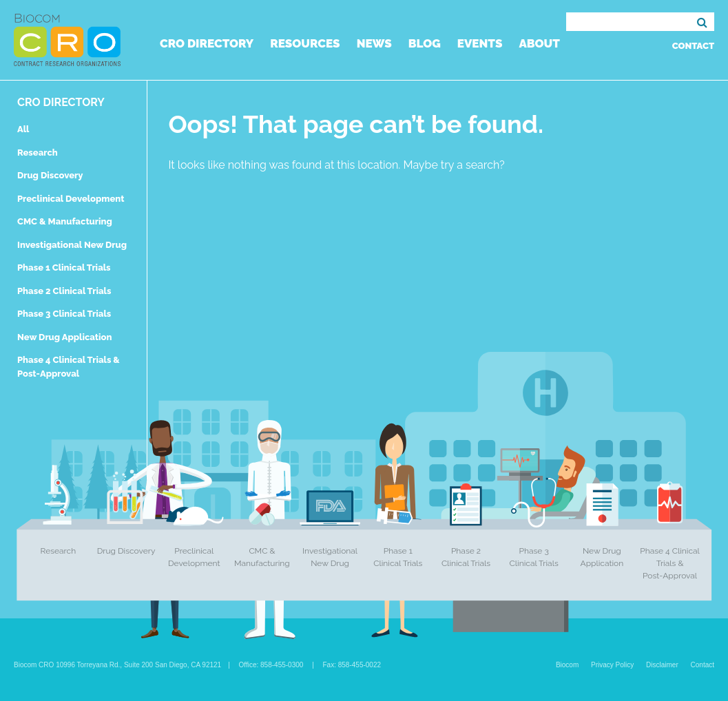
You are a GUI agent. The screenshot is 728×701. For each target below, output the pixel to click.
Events (480, 43)
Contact (693, 46)
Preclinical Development (71, 199)
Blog (425, 43)
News (374, 43)
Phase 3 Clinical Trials (64, 314)
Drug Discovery (50, 175)
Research (38, 153)
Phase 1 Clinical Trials (64, 268)
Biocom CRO (67, 40)
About (539, 43)
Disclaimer (662, 665)
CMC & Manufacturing (65, 221)
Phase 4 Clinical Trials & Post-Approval (670, 563)
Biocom (567, 665)
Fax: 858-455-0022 (352, 665)
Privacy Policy (612, 665)
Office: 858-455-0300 (271, 665)
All (23, 129)
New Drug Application (64, 337)
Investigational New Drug (72, 245)
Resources (305, 43)
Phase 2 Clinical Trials (64, 291)
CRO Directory (207, 43)
